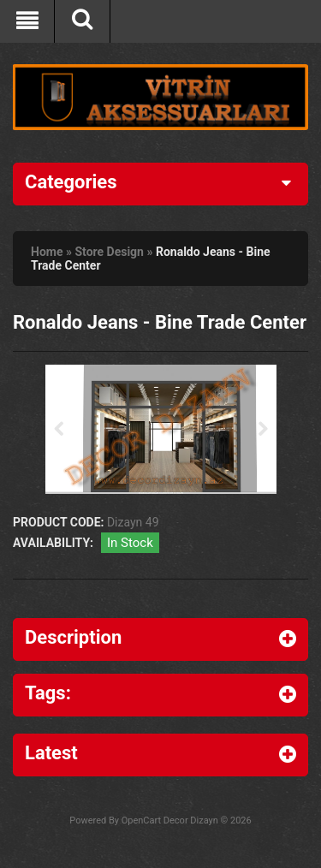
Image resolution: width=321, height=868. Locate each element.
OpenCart (141, 820)
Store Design (109, 252)
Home (47, 252)
